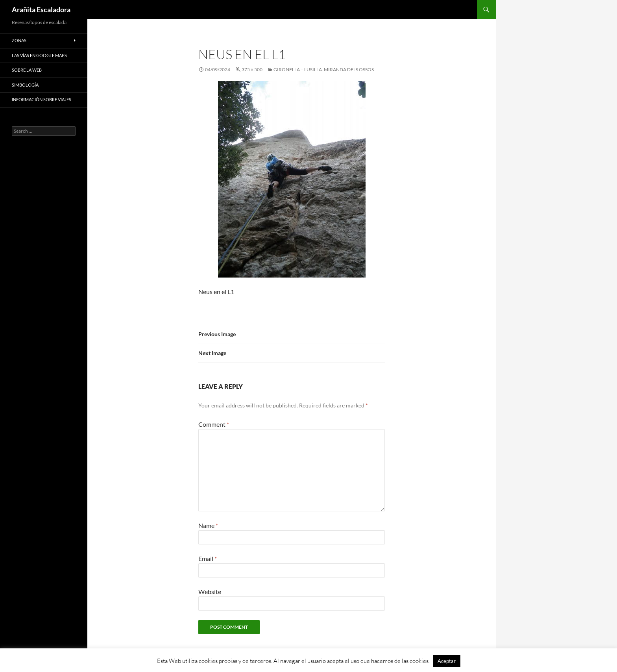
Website (210, 591)
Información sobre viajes (42, 99)
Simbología (25, 85)
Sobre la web (27, 70)
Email (208, 558)
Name (208, 525)
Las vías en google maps (39, 55)
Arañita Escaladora (41, 9)
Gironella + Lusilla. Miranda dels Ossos (324, 69)
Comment (214, 424)
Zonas (19, 40)
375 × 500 (252, 69)
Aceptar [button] (447, 661)
